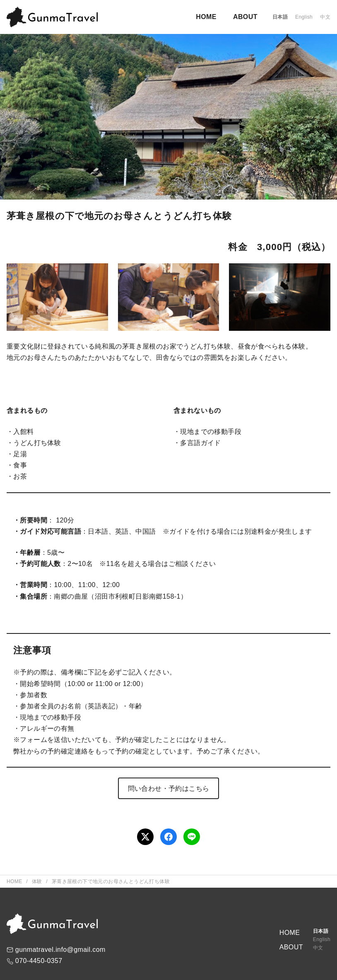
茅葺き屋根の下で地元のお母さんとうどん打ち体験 (111, 881)
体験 (38, 881)
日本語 (280, 17)
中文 (325, 17)
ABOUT (245, 17)
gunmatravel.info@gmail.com (60, 950)
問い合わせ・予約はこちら (169, 789)
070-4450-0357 (39, 961)
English (304, 17)
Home (15, 881)
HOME (206, 17)
